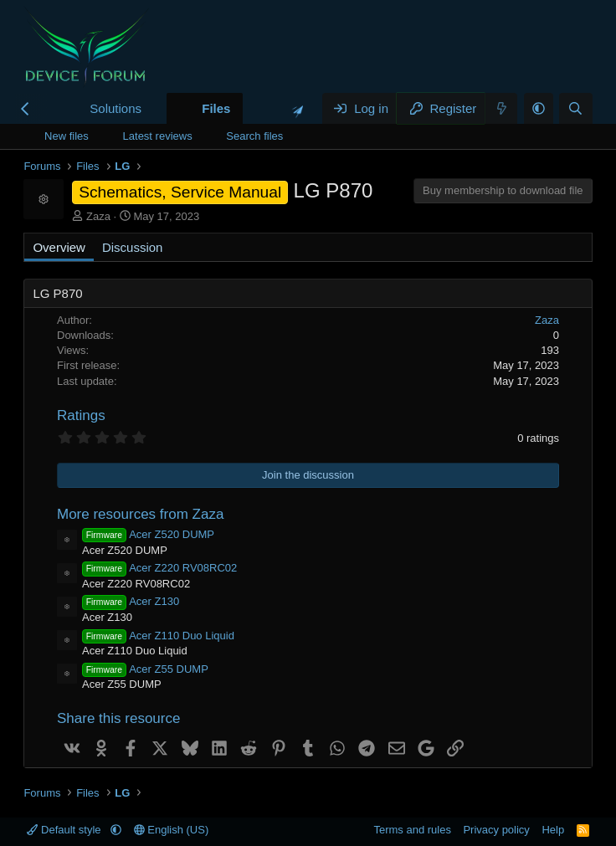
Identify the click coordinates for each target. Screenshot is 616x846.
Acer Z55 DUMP (145, 669)
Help (553, 830)
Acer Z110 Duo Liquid (158, 636)
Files (216, 108)
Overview (59, 247)
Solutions (116, 108)
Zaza (98, 216)
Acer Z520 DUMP (148, 534)
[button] (155, 108)
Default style (65, 830)
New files (67, 136)
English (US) (172, 830)
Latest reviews (158, 136)
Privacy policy (496, 830)
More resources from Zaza (140, 514)
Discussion (133, 247)
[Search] (575, 108)
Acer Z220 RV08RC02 (159, 568)
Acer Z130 (131, 601)
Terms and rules (412, 830)
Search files (254, 136)
